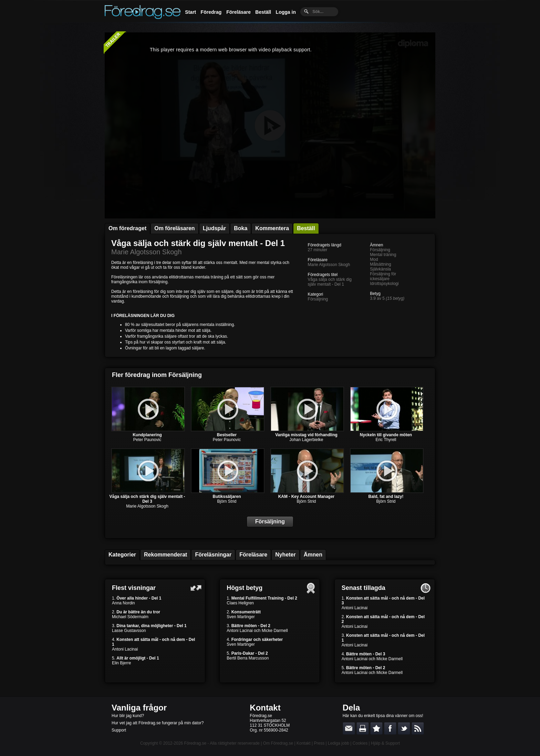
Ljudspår (215, 228)
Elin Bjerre (121, 663)
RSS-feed (418, 728)
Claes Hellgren (240, 603)
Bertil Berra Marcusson (248, 658)
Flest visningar (134, 588)
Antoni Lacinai (125, 649)
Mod (374, 259)
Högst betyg (245, 588)
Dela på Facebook (390, 728)
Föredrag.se (195, 743)
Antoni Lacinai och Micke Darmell (257, 631)
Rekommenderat (165, 555)
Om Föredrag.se (278, 743)
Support (119, 730)
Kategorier (122, 555)
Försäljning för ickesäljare (383, 276)
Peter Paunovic (147, 440)
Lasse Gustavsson (129, 631)
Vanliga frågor (139, 708)
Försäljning (318, 299)
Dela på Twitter (404, 728)
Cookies (360, 743)
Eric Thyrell (386, 440)
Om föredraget (127, 228)
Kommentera (272, 228)
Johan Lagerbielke (306, 440)
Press (319, 743)
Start (190, 12)
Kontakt (265, 708)
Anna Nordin (123, 603)
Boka (241, 228)
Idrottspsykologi (384, 284)
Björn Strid (227, 501)
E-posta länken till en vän (349, 728)
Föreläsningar (213, 555)
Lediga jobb (339, 743)
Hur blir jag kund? (128, 716)
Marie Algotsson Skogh (147, 252)
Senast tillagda (364, 588)
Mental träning (383, 255)
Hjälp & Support (385, 743)
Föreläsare (238, 12)
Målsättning (380, 264)
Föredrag (211, 12)
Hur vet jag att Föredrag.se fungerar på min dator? (158, 723)
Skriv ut (363, 728)
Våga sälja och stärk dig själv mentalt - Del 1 (198, 243)
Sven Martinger (241, 617)
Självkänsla (380, 269)
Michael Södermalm (130, 617)
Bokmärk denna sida (376, 728)
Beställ (263, 12)
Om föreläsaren (174, 228)
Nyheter (285, 555)
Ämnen (313, 555)
